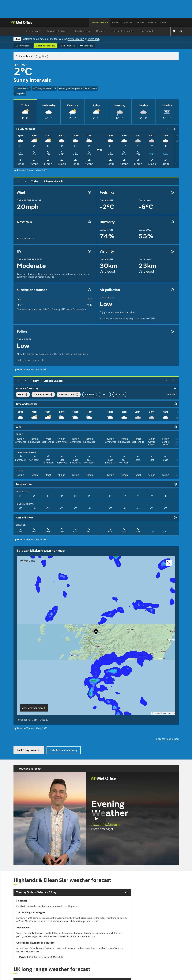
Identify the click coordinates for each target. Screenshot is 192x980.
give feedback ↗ (76, 39)
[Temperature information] (175, 484)
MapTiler (157, 713)
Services (140, 22)
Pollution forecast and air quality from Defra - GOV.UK (127, 318)
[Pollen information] (172, 331)
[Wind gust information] (89, 192)
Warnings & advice (57, 31)
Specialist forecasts (122, 31)
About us (152, 22)
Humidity (90, 395)
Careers (164, 22)
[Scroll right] (175, 129)
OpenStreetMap (169, 713)
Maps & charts (82, 31)
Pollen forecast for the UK (30, 360)
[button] (96, 633)
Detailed (45, 46)
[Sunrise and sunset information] (89, 290)
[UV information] (89, 251)
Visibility (119, 395)
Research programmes (122, 22)
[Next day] (26, 181)
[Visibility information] (172, 251)
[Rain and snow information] (175, 518)
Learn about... (147, 31)
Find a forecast (32, 31)
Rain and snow (67, 395)
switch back (93, 39)
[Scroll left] (168, 129)
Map (68, 46)
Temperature (42, 395)
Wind (22, 395)
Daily (23, 46)
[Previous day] (18, 181)
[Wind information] (175, 427)
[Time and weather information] (175, 404)
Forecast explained (167, 739)
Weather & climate (100, 22)
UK (87, 46)
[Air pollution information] (172, 290)
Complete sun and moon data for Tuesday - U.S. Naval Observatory (51, 309)
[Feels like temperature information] (172, 192)
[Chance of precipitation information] (89, 222)
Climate (101, 31)
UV (105, 395)
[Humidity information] (172, 222)
